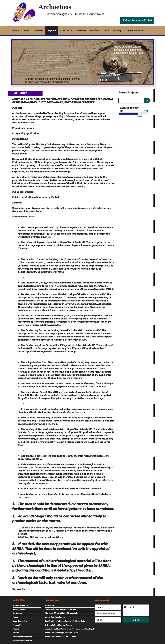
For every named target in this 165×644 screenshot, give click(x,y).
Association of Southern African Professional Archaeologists (70, 629)
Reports (52, 31)
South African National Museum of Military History (66, 621)
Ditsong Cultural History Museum (59, 625)
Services (39, 31)
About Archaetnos (20, 605)
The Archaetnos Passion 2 (23, 641)
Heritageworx (51, 605)
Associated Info (19, 609)
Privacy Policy (19, 625)
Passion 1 (81, 31)
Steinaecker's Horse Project (137, 20)
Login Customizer (135, 31)
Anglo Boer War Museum (55, 617)
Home (16, 31)
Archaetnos (55, 7)
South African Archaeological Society (61, 609)
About (27, 31)
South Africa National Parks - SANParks (61, 637)
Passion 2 (95, 31)
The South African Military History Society (62, 613)
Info (107, 31)
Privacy (117, 31)
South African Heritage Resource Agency (62, 633)
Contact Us (66, 31)
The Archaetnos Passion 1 (23, 637)
